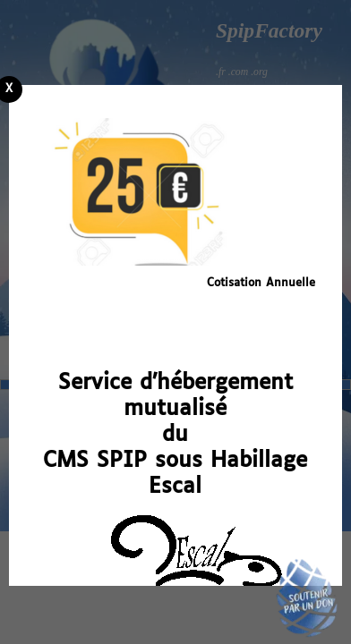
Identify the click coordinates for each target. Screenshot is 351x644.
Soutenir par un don (306, 599)
